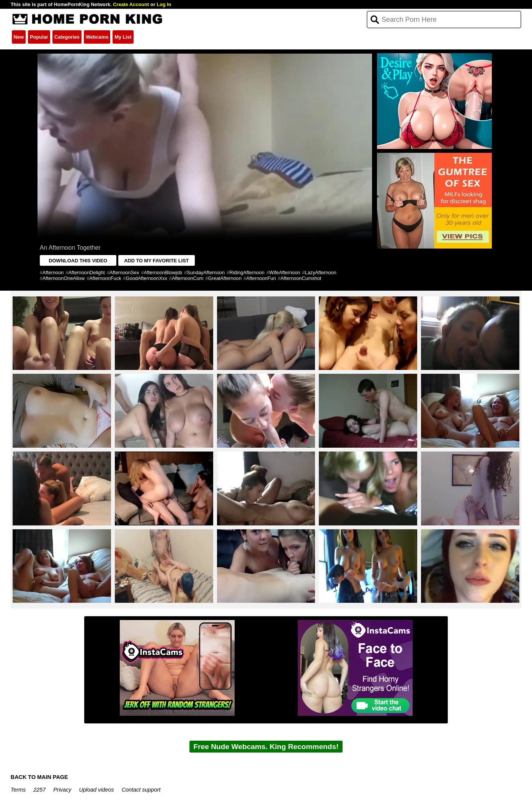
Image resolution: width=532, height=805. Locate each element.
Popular (39, 37)
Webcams (97, 37)
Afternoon (53, 272)
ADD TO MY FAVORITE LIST (156, 261)
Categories (67, 37)
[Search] (444, 20)
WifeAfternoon (285, 272)
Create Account (131, 4)
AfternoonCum (188, 278)
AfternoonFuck (105, 278)
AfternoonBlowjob (163, 272)
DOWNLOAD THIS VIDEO (78, 261)
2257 (39, 790)
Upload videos (96, 790)
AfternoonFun (261, 278)
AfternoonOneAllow (64, 278)
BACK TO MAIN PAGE (39, 777)
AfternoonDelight (87, 272)
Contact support (141, 790)
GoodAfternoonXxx (147, 278)
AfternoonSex (124, 272)
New (19, 37)
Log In (164, 4)
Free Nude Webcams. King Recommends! (266, 747)
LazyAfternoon (321, 272)
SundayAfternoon (206, 272)
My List (123, 37)
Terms (18, 790)
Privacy (62, 790)
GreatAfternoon (225, 278)
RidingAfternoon (247, 272)
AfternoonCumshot (301, 278)
